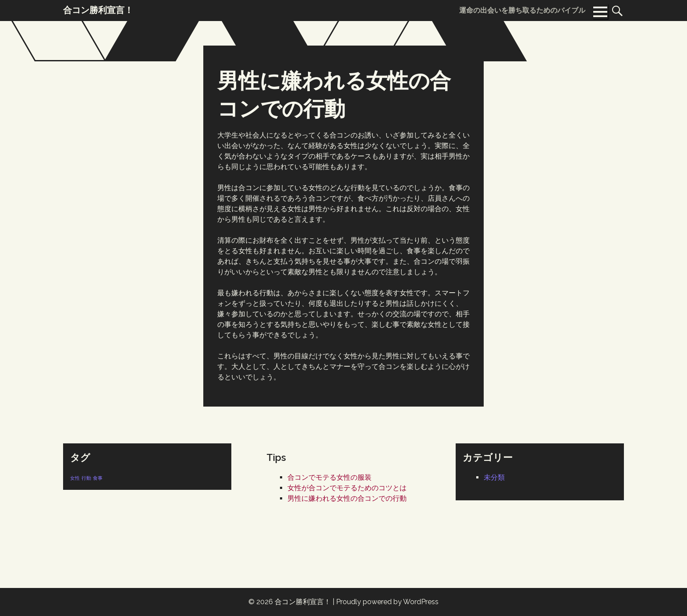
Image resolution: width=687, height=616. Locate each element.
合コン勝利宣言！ (303, 602)
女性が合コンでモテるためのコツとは (347, 488)
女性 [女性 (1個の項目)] (75, 478)
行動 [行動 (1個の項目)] (86, 478)
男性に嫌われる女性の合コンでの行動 (347, 498)
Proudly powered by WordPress (387, 602)
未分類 (494, 477)
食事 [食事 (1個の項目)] (98, 478)
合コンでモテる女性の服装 (329, 477)
